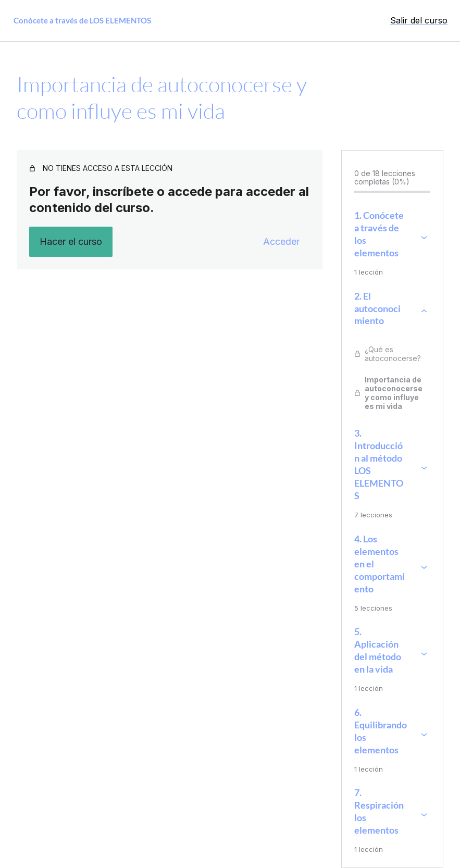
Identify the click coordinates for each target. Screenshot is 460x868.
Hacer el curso (71, 241)
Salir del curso (419, 20)
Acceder (281, 241)
